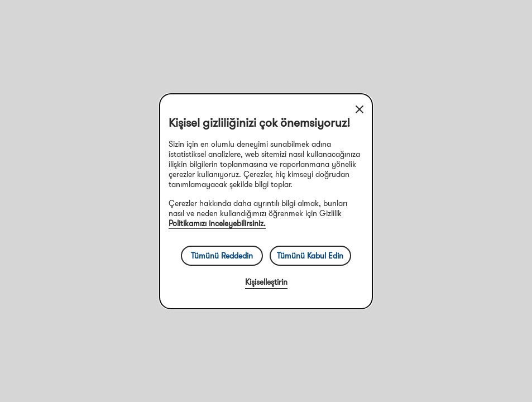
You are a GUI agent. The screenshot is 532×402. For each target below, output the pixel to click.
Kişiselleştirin (266, 282)
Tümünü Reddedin (222, 256)
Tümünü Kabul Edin (310, 256)
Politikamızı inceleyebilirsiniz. (217, 223)
